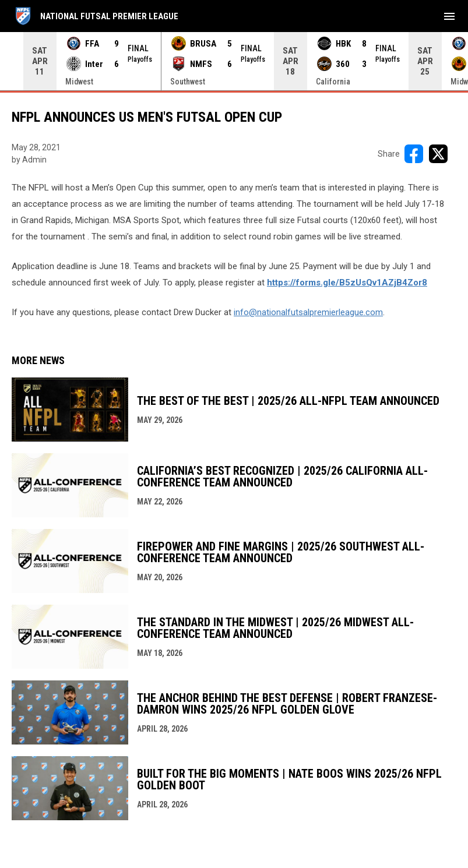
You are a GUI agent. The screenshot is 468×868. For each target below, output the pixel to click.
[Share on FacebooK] (414, 154)
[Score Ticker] (234, 61)
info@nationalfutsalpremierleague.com (308, 312)
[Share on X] (438, 154)
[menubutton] (449, 16)
